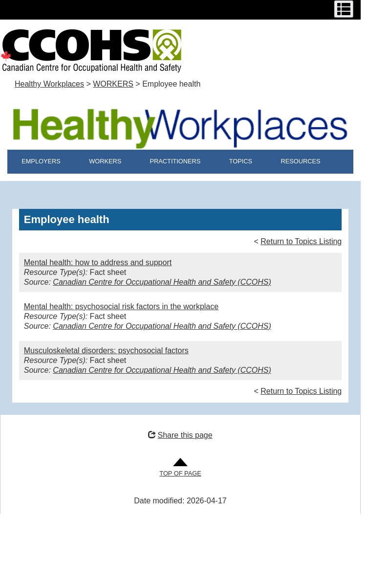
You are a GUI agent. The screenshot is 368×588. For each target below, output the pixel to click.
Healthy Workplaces (49, 84)
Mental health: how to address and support (98, 262)
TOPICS (241, 161)
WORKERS (113, 84)
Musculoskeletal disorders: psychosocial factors (106, 351)
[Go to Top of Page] (180, 468)
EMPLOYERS (41, 161)
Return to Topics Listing (301, 241)
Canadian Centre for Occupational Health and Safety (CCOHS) (162, 282)
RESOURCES (300, 161)
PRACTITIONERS (175, 161)
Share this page (180, 435)
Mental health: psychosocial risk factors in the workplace (121, 306)
